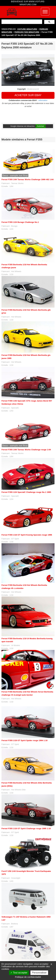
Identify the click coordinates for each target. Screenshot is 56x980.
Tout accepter (19, 973)
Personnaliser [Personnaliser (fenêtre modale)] (39, 973)
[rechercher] (22, 22)
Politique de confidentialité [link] (28, 977)
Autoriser (41, 126)
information (43, 100)
